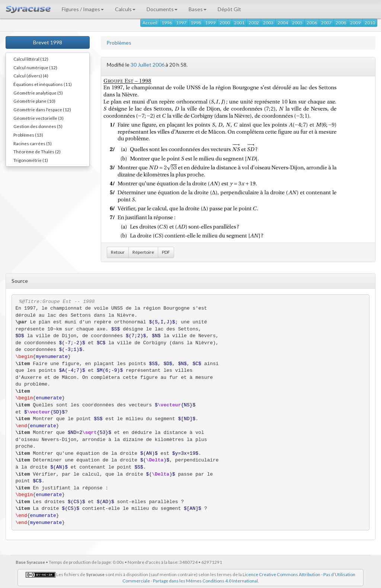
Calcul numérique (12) (35, 67)
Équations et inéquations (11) (43, 84)
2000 (225, 23)
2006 (312, 23)
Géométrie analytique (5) (38, 93)
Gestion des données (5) (38, 126)
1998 (196, 23)
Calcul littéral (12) (31, 59)
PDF (166, 252)
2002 (254, 23)
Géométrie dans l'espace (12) (42, 109)
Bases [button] (198, 9)
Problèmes (119, 43)
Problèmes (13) (28, 135)
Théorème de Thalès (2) (37, 151)
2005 (297, 23)
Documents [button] (162, 9)
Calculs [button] (125, 9)
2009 (355, 23)
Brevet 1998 (48, 42)
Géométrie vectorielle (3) (39, 118)
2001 (239, 23)
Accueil (150, 23)
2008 (341, 23)
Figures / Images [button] (83, 9)
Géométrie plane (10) (34, 101)
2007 (326, 23)
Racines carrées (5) (33, 143)
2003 (268, 23)
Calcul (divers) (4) (31, 76)
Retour (118, 252)
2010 (370, 23)
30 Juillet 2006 (148, 65)
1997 (181, 23)
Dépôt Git (229, 9)
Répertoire (143, 252)
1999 (210, 23)
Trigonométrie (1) (31, 160)
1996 (167, 23)
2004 (283, 23)
